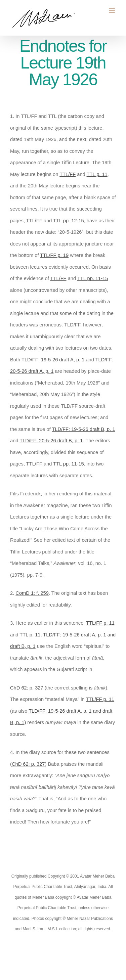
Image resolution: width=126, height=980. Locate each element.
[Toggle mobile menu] (112, 10)
